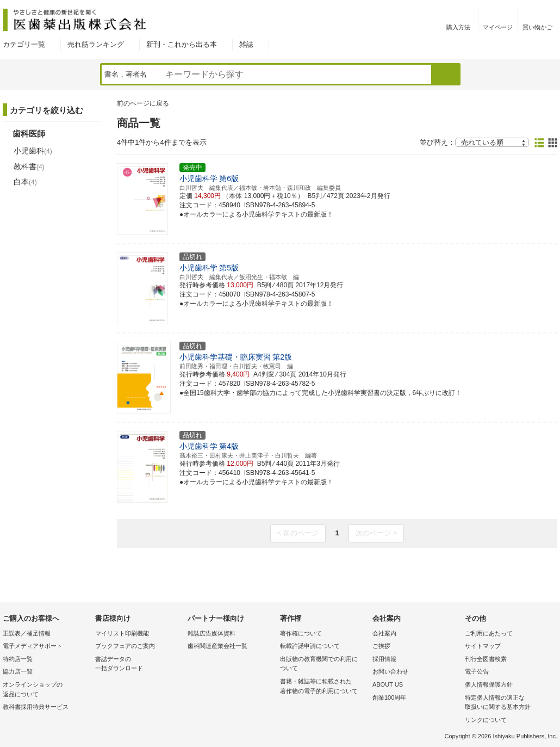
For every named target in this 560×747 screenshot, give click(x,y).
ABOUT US (388, 684)
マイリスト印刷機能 (122, 633)
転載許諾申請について (310, 646)
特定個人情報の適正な (508, 703)
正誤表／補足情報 (27, 633)
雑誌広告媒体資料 (211, 633)
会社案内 (384, 633)
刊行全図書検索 (486, 659)
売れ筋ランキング (96, 44)
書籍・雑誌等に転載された (323, 687)
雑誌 (246, 44)
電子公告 (477, 671)
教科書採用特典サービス (36, 707)
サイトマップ (483, 646)
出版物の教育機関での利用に (323, 665)
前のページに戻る (143, 103)
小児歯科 (33, 151)
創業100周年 (389, 697)
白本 (25, 182)
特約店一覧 (18, 659)
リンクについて (486, 720)
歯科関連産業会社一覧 (217, 646)
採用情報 (384, 659)
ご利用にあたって (489, 633)
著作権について (301, 633)
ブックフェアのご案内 (125, 646)
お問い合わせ (390, 671)
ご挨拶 (381, 646)
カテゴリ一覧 (24, 44)
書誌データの (139, 665)
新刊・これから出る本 (182, 44)
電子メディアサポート (33, 646)
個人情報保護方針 (489, 684)
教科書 (29, 166)
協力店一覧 (18, 671)
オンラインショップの (46, 690)
